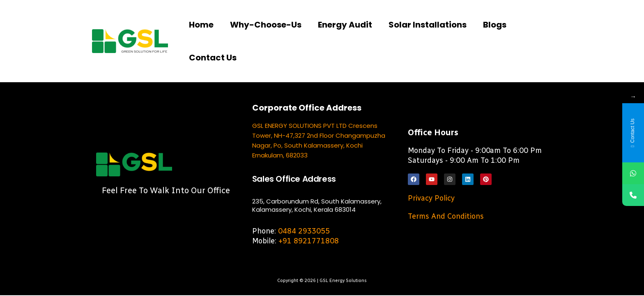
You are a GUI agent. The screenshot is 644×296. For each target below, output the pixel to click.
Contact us (213, 58)
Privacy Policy (431, 198)
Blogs (495, 25)
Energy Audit (345, 25)
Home (201, 25)
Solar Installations (428, 25)
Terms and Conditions (446, 216)
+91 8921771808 (309, 241)
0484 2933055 (304, 231)
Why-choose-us (266, 25)
